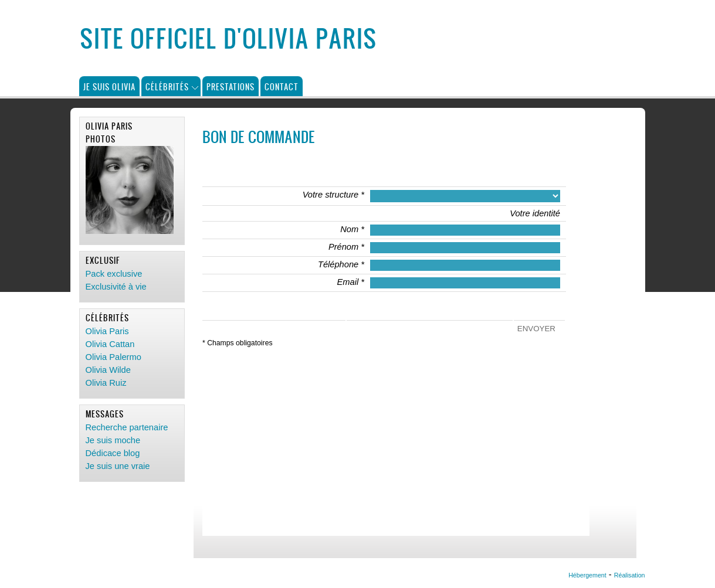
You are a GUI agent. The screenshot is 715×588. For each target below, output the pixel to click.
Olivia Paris (107, 331)
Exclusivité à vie (116, 287)
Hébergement (587, 575)
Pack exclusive (114, 274)
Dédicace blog (113, 453)
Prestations (231, 86)
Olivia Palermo (113, 357)
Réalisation (630, 575)
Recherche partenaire (127, 427)
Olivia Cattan (110, 344)
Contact (282, 86)
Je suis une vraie (118, 466)
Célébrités (167, 86)
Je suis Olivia (109, 86)
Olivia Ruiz (106, 383)
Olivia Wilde (108, 370)
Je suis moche (113, 440)
